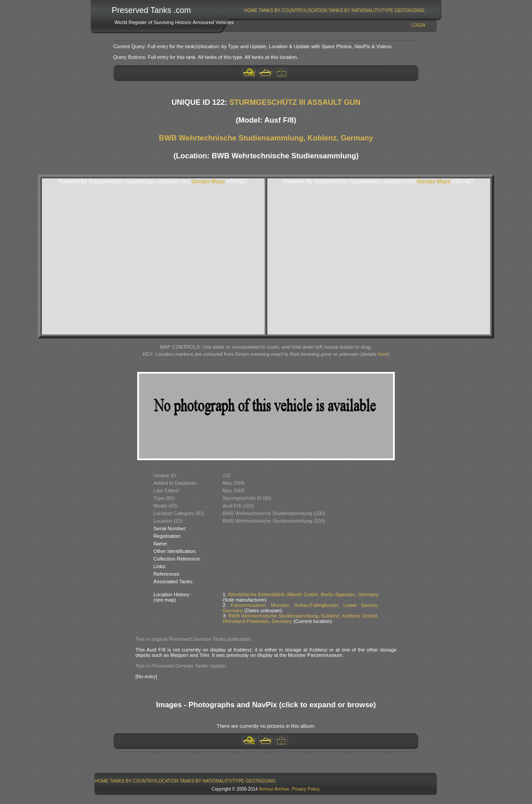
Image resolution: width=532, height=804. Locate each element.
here (383, 354)
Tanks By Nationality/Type (361, 10)
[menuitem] (251, 10)
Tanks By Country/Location (293, 10)
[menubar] (334, 10)
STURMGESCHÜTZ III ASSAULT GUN (295, 102)
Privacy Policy (306, 789)
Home (251, 10)
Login (418, 25)
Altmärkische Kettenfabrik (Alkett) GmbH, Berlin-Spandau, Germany (303, 594)
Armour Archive (274, 789)
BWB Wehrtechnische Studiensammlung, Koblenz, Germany (266, 138)
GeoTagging (409, 10)
